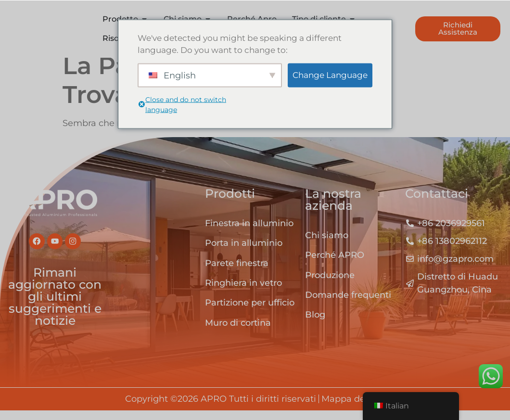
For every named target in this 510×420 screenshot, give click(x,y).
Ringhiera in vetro (243, 293)
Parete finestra (237, 273)
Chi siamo (327, 245)
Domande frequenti (348, 305)
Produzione (330, 285)
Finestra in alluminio (249, 233)
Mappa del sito (353, 409)
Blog (315, 325)
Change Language (330, 75)
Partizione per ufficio (250, 313)
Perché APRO (335, 265)
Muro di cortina (238, 333)
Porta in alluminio (244, 253)
